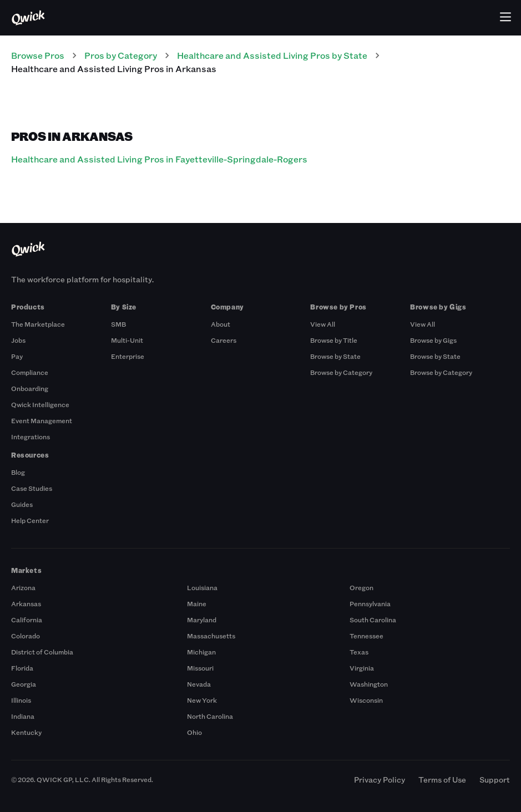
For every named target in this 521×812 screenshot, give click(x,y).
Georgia (24, 684)
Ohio (194, 732)
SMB (118, 324)
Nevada (199, 684)
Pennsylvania (370, 603)
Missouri (200, 668)
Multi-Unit (127, 340)
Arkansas (26, 603)
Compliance (30, 372)
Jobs (18, 340)
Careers (224, 340)
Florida (22, 668)
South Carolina (373, 620)
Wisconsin (366, 700)
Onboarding (30, 388)
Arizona (23, 587)
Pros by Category (121, 55)
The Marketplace (38, 324)
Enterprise (128, 356)
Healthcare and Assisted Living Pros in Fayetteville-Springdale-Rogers (159, 159)
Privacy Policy (380, 780)
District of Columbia (42, 652)
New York (202, 700)
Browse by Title (334, 340)
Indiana (23, 716)
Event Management (42, 420)
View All (323, 324)
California (27, 620)
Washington (369, 684)
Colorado (26, 636)
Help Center (30, 520)
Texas (359, 652)
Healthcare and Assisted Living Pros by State (272, 55)
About (221, 324)
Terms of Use (442, 780)
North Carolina (210, 716)
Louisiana (202, 587)
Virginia (362, 668)
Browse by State (335, 356)
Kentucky (26, 732)
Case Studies (32, 488)
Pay (17, 356)
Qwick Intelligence (40, 404)
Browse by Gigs (433, 340)
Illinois (21, 700)
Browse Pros (38, 55)
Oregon (361, 587)
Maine (197, 603)
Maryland (202, 620)
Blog (18, 472)
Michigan (201, 652)
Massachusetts (211, 636)
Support (495, 780)
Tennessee (366, 636)
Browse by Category (341, 372)
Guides (22, 504)
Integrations (31, 437)
